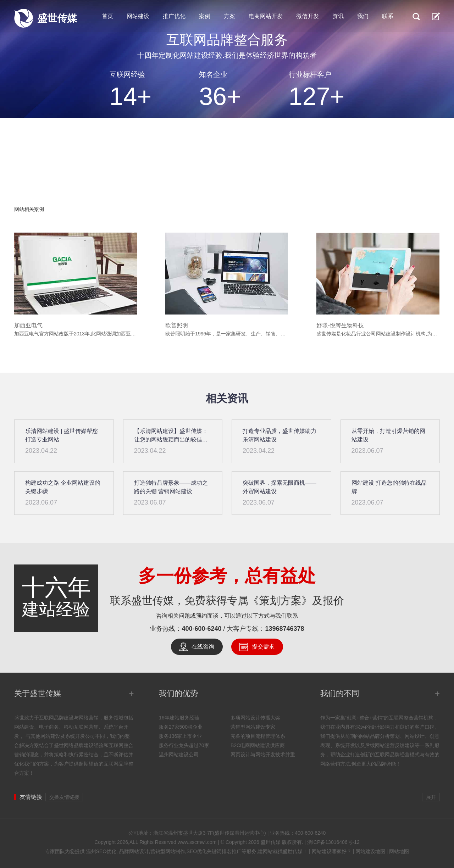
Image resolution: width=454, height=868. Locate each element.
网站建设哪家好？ (332, 851)
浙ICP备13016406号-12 (333, 842)
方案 (229, 16)
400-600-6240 (201, 629)
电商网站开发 (266, 16)
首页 (107, 16)
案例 (205, 16)
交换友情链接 (64, 797)
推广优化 (174, 16)
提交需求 (263, 647)
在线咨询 (203, 647)
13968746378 (285, 629)
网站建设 (138, 16)
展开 (431, 797)
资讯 (338, 16)
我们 (363, 16)
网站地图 (399, 851)
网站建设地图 (370, 851)
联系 (388, 16)
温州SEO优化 (101, 851)
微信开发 (308, 16)
